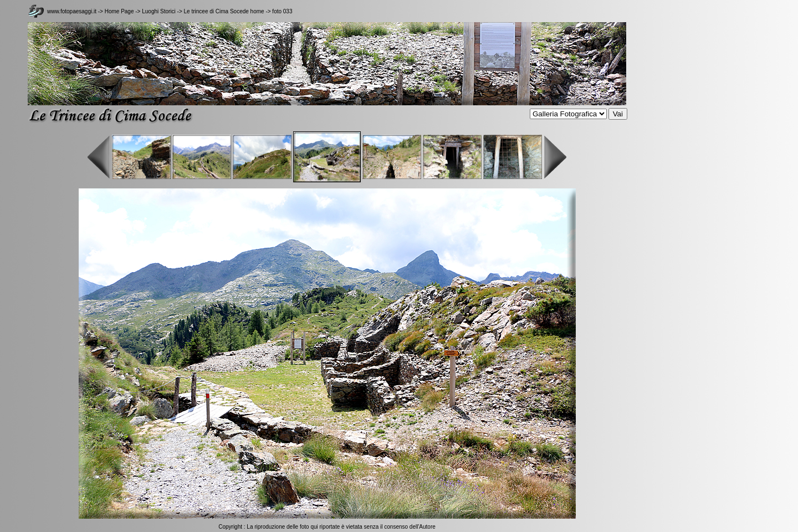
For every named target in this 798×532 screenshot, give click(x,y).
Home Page (119, 11)
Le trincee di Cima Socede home (224, 11)
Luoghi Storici (159, 11)
